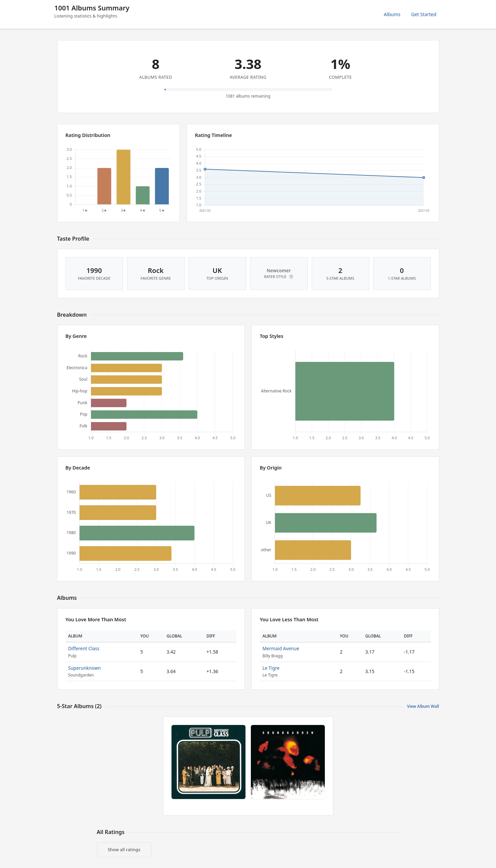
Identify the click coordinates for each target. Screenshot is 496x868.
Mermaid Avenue (281, 648)
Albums (392, 14)
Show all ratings (124, 849)
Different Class (84, 648)
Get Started (424, 14)
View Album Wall (423, 706)
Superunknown (85, 668)
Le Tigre (271, 668)
